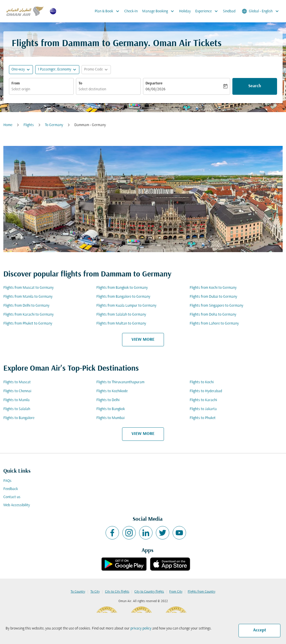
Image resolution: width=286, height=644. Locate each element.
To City (95, 592)
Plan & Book (108, 11)
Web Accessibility (17, 505)
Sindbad (229, 11)
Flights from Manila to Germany (28, 297)
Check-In (131, 11)
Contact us (12, 497)
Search (255, 86)
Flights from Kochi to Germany (213, 288)
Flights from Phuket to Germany (28, 324)
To (80, 83)
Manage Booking (159, 11)
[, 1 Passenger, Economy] (54, 69)
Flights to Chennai (17, 391)
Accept (260, 630)
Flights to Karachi (203, 400)
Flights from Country (202, 592)
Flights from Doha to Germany (213, 315)
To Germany (54, 125)
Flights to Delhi (108, 400)
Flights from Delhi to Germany (26, 306)
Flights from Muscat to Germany (28, 288)
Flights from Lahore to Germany (214, 324)
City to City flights (117, 592)
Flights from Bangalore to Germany (123, 297)
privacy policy (141, 628)
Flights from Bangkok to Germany (122, 288)
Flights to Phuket (203, 418)
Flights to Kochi (202, 382)
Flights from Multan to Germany (121, 324)
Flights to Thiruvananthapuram (120, 382)
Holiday (185, 11)
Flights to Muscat (17, 382)
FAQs (7, 481)
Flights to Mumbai (110, 418)
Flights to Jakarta (203, 409)
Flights (29, 125)
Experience (208, 11)
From (16, 83)
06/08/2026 (155, 89)
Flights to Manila (16, 400)
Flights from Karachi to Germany (28, 315)
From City (176, 592)
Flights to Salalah (17, 409)
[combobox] (41, 89)
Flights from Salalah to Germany (121, 315)
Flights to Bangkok (111, 409)
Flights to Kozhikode (112, 391)
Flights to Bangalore (19, 418)
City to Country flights (149, 592)
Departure (154, 83)
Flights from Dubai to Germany (213, 297)
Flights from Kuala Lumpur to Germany (126, 306)
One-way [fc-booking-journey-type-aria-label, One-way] (18, 69)
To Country (78, 592)
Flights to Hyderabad (206, 391)
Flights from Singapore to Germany (216, 306)
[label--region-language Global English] (261, 11)
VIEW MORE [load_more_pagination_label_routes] (143, 340)
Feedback (11, 489)
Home (8, 125)
